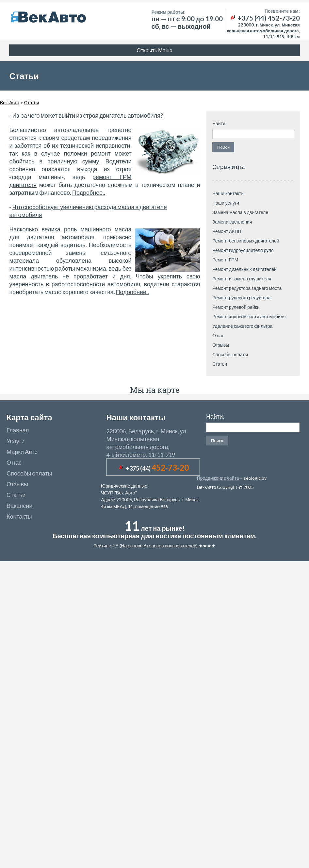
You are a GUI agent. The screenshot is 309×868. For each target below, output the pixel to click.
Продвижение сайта (218, 478)
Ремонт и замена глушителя (242, 279)
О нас (218, 335)
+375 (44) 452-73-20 (265, 18)
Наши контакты (228, 193)
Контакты (19, 516)
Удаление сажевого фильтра (242, 326)
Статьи (220, 364)
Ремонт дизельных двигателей (244, 269)
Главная (18, 430)
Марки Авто (22, 452)
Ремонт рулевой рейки (236, 307)
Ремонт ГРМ (225, 260)
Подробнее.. (89, 192)
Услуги (16, 441)
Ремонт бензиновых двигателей (246, 241)
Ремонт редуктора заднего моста (247, 288)
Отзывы (221, 345)
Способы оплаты (230, 354)
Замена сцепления (232, 222)
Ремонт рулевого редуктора (241, 298)
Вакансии (19, 506)
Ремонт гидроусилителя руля (243, 250)
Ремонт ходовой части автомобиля (249, 317)
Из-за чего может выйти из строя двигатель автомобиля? (88, 115)
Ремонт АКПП (227, 231)
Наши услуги (226, 203)
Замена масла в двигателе (240, 212)
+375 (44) (157, 468)
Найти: (220, 124)
